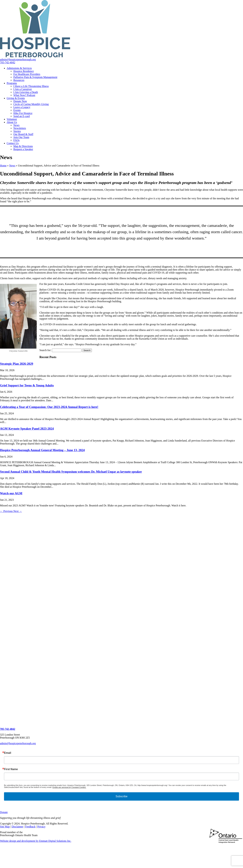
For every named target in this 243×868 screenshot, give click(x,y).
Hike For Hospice (23, 113)
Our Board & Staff (23, 134)
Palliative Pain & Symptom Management (35, 77)
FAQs (16, 140)
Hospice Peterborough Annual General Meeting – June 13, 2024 (42, 450)
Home (3, 166)
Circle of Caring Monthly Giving (31, 104)
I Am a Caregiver (23, 89)
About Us (12, 122)
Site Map (5, 827)
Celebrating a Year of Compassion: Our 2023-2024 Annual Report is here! (49, 407)
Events (17, 110)
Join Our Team (21, 137)
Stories (17, 131)
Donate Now (20, 101)
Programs (12, 83)
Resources (19, 80)
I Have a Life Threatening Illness (31, 86)
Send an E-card (22, 116)
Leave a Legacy (22, 107)
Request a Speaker (23, 149)
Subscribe (121, 796)
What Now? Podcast (24, 95)
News (16, 125)
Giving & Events (16, 98)
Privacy (41, 827)
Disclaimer (17, 827)
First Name (11, 769)
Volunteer (12, 119)
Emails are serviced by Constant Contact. (69, 787)
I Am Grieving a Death (26, 92)
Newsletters (20, 128)
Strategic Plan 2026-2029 (17, 364)
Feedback (30, 827)
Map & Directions (23, 146)
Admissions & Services (19, 68)
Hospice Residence (24, 71)
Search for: (45, 350)
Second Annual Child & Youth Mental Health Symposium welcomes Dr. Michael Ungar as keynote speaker (71, 472)
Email (8, 753)
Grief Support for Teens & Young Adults (27, 385)
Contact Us (13, 143)
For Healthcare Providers (27, 74)
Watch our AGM (11, 493)
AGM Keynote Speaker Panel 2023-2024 (27, 429)
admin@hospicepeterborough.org (18, 743)
